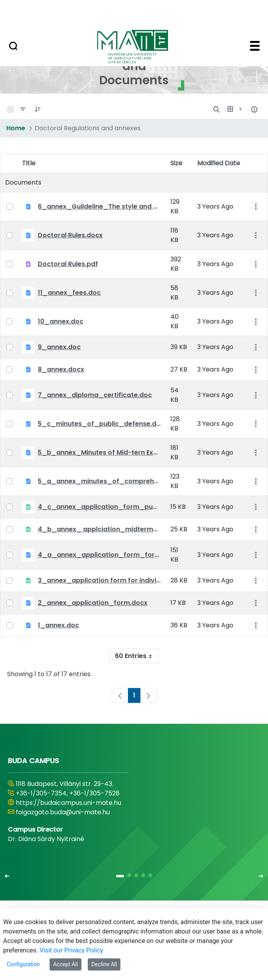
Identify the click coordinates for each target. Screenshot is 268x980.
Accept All (66, 964)
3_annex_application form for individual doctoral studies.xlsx (99, 580)
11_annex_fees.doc (69, 293)
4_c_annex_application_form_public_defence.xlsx (99, 507)
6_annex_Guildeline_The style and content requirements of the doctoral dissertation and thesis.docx (99, 206)
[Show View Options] (235, 109)
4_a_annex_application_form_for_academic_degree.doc (99, 555)
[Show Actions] (256, 207)
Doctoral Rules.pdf (68, 264)
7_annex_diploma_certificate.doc (95, 395)
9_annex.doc (59, 347)
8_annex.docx (61, 369)
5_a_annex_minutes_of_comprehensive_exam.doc (99, 481)
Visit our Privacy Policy (71, 950)
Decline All (104, 964)
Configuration (23, 964)
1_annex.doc (58, 625)
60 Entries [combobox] (137, 656)
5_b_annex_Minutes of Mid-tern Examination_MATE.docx (99, 452)
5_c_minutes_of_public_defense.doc (99, 424)
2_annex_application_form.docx (93, 603)
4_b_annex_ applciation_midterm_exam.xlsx (99, 529)
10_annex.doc (61, 321)
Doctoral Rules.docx (70, 235)
